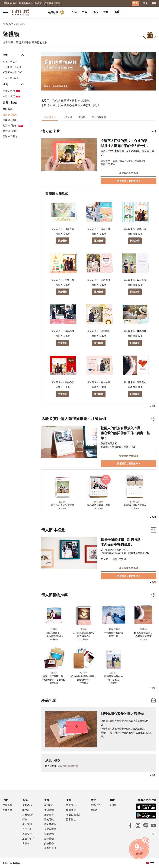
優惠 (116, 12)
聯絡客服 (71, 810)
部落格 (94, 810)
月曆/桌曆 (28, 814)
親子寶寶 (49, 814)
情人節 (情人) (10, 114)
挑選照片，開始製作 (129, 463)
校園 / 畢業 (11, 96)
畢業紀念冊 (50, 848)
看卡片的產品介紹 (128, 173)
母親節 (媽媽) (10, 120)
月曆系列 (67, 117)
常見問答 (71, 805)
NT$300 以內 (10, 61)
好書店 (114, 805)
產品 (74, 12)
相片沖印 (27, 824)
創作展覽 (7, 810)
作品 (95, 12)
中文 (152, 863)
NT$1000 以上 (11, 78)
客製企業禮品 (73, 814)
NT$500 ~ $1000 (12, 72)
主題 (85, 12)
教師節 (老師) (10, 131)
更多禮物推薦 (99, 117)
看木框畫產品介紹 (128, 568)
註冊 (135, 3)
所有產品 (27, 805)
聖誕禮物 (49, 834)
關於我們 (95, 805)
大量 (106, 12)
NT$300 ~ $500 (12, 67)
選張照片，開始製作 (129, 181)
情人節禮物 (50, 824)
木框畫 (82, 117)
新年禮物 (49, 838)
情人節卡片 (50, 117)
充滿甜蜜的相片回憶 (68, 766)
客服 (154, 3)
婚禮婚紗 (49, 805)
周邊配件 (27, 834)
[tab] (74, 12)
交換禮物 (49, 843)
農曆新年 (8, 109)
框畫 (25, 819)
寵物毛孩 (49, 819)
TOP (153, 406)
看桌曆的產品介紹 (128, 456)
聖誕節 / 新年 (10, 136)
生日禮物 (49, 810)
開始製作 (63, 240)
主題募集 (7, 805)
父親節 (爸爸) (13, 125)
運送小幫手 (28, 838)
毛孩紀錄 (56, 12)
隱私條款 (71, 819)
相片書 (26, 810)
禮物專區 (21, 24)
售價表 (26, 843)
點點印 (8, 24)
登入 (145, 3)
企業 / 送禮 (11, 91)
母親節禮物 (50, 829)
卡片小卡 (27, 829)
